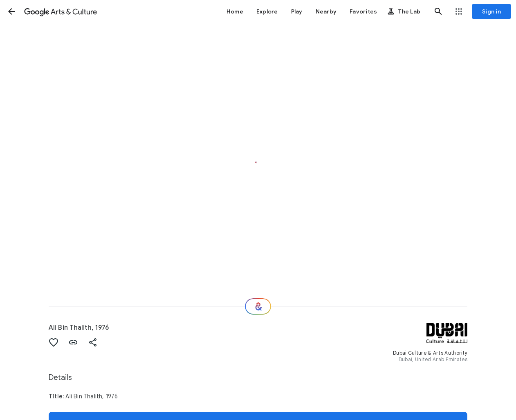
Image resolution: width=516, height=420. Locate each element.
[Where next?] (258, 306)
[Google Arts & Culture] (61, 11)
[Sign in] (491, 11)
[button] (11, 11)
